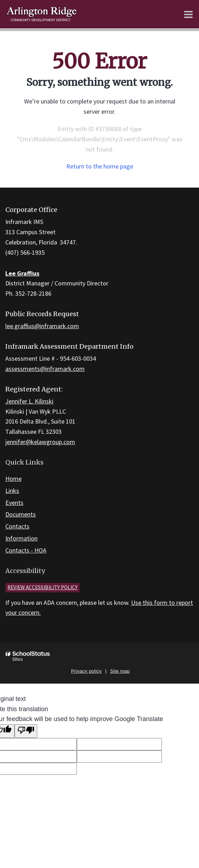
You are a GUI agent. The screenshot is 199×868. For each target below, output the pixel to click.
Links (12, 491)
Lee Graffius (22, 273)
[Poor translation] (26, 731)
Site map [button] (120, 671)
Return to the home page (100, 166)
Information (21, 538)
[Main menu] (188, 14)
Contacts (17, 526)
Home (13, 479)
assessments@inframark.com (45, 369)
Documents (21, 514)
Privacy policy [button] (86, 671)
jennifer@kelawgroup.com (40, 442)
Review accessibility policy (42, 587)
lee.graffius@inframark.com (42, 326)
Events (14, 503)
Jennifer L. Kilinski (29, 401)
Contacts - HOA (26, 550)
